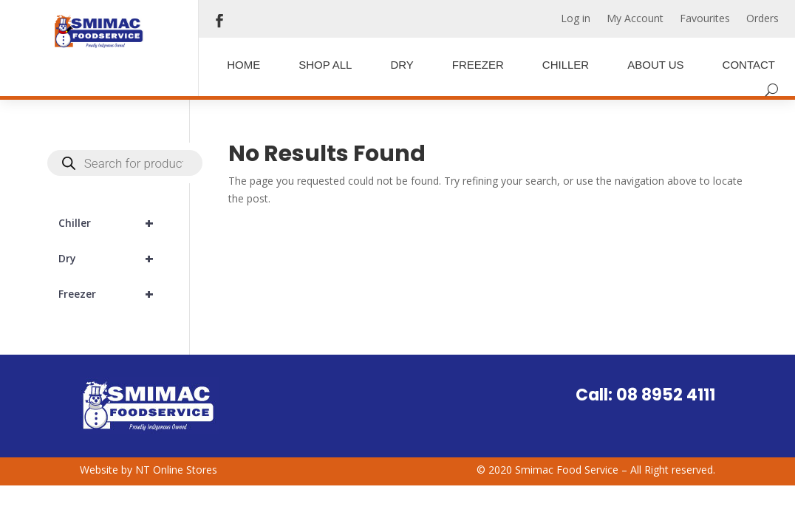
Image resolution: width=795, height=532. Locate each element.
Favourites (705, 19)
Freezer (478, 65)
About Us (655, 65)
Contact (749, 65)
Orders (762, 19)
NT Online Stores (176, 470)
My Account (635, 19)
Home (243, 65)
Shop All (325, 65)
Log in (576, 19)
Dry (402, 65)
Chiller (566, 65)
